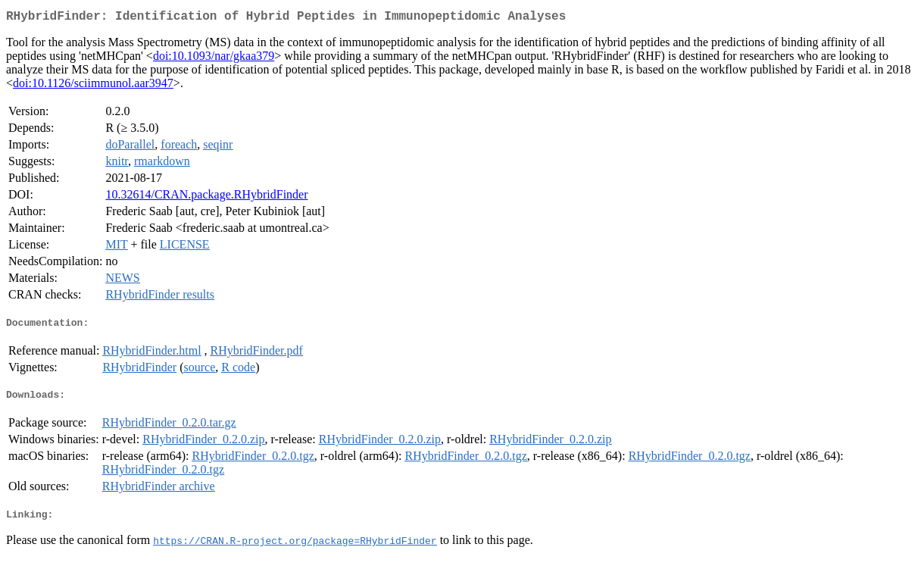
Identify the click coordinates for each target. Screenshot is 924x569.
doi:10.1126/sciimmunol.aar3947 (93, 86)
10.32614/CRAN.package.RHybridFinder (206, 197)
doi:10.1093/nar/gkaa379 (214, 59)
